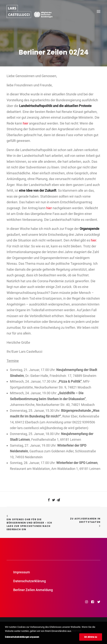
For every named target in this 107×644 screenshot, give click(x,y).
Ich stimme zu (91, 637)
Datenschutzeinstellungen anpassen (22, 637)
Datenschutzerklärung (30, 581)
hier (26, 123)
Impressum (22, 572)
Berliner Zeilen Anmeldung (33, 590)
